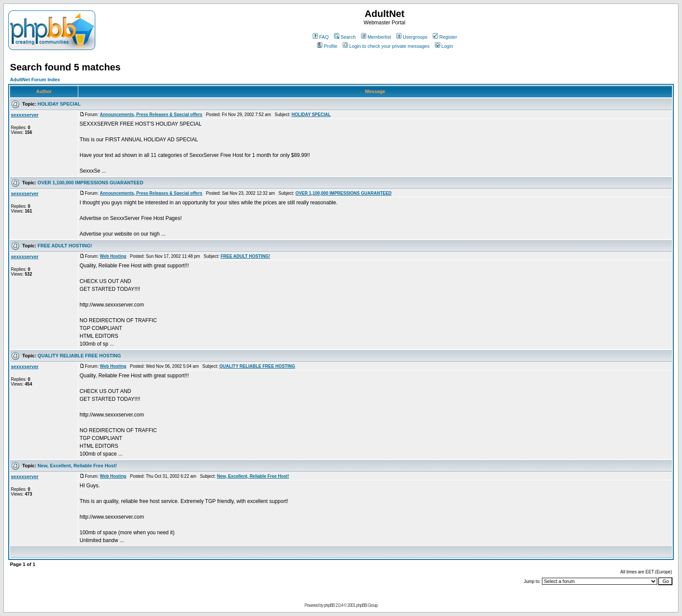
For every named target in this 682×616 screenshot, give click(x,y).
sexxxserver (25, 115)
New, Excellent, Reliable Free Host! (77, 466)
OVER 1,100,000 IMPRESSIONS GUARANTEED (90, 183)
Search (345, 37)
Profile (327, 46)
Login (444, 46)
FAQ (321, 37)
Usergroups (412, 37)
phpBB (329, 605)
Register (445, 37)
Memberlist (376, 37)
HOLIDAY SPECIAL (59, 104)
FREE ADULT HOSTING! (65, 246)
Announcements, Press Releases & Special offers (151, 115)
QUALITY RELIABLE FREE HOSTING (79, 356)
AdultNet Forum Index (35, 80)
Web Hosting (113, 256)
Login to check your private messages (386, 46)
